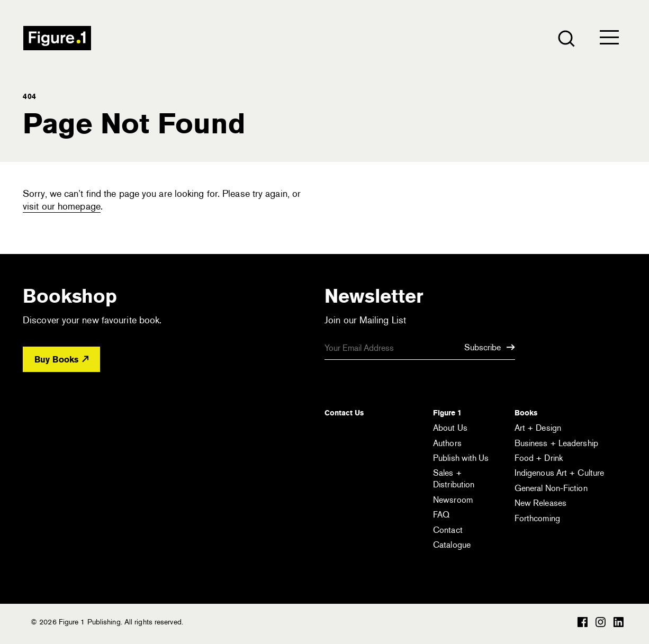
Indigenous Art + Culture (559, 473)
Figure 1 (447, 413)
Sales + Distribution (454, 479)
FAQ (441, 515)
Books (526, 413)
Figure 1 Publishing (57, 38)
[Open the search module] (566, 38)
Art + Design (538, 428)
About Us (450, 428)
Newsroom (453, 500)
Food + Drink (539, 458)
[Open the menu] (609, 40)
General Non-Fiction (551, 488)
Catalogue (452, 545)
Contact (448, 530)
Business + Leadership (556, 443)
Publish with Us (461, 458)
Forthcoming (537, 518)
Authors (447, 443)
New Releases (540, 503)
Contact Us (344, 413)
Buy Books (61, 360)
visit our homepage (62, 206)
